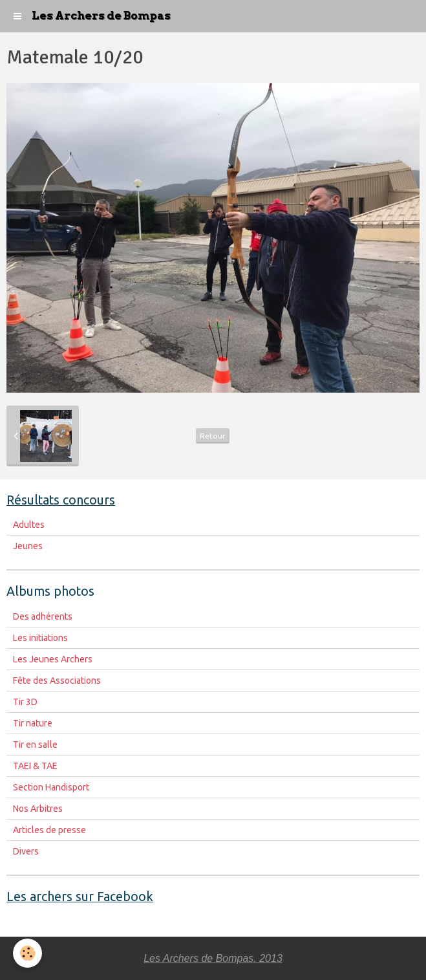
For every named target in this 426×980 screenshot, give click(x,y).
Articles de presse (49, 830)
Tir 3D (25, 702)
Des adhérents (43, 616)
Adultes (29, 525)
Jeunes (28, 546)
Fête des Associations (57, 681)
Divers (26, 851)
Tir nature (33, 723)
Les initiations (40, 638)
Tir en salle (35, 745)
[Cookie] (27, 953)
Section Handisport (51, 787)
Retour (213, 436)
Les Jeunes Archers (53, 659)
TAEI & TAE (35, 766)
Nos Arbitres (38, 809)
